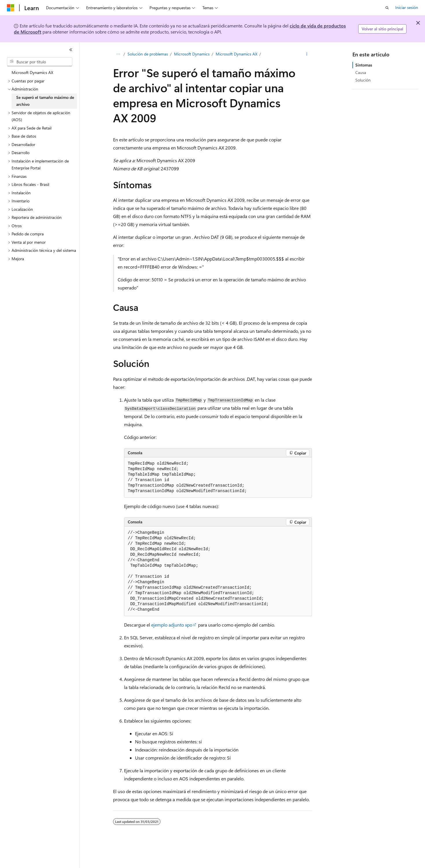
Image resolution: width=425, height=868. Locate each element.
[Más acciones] (307, 54)
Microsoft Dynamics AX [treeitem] (32, 72)
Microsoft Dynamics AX (236, 54)
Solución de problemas (148, 54)
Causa (361, 72)
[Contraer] (71, 50)
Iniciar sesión (407, 7)
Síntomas (364, 65)
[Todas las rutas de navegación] (118, 54)
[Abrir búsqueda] (387, 8)
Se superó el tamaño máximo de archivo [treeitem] (45, 101)
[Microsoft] (11, 8)
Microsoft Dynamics (192, 54)
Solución (363, 80)
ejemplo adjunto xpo (172, 625)
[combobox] (40, 62)
